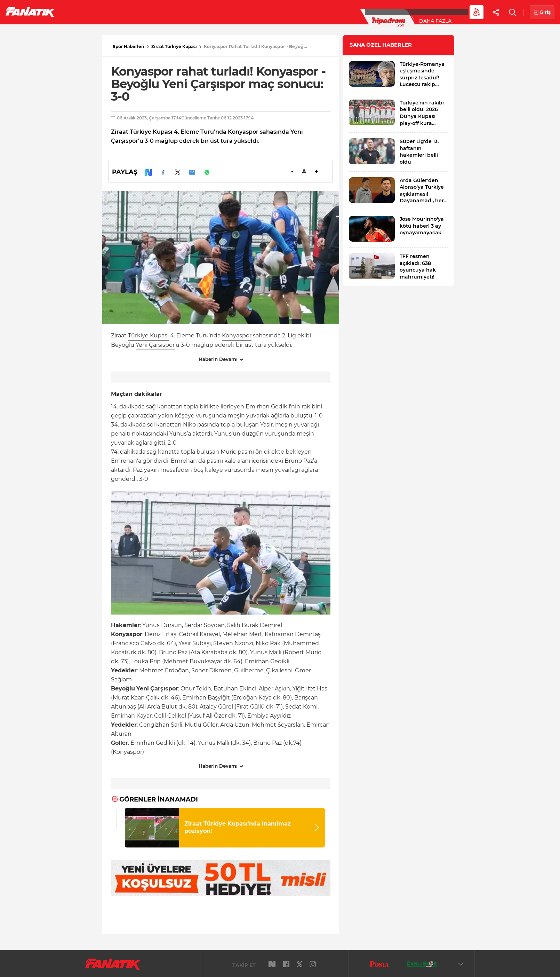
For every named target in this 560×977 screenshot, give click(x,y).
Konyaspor (237, 335)
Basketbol (159, 12)
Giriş (542, 12)
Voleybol (202, 12)
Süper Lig (117, 12)
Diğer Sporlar (382, 12)
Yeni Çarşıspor (155, 345)
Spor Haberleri (129, 46)
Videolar (430, 12)
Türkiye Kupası (148, 335)
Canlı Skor (285, 12)
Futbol (79, 12)
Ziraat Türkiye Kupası (174, 46)
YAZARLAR (243, 12)
